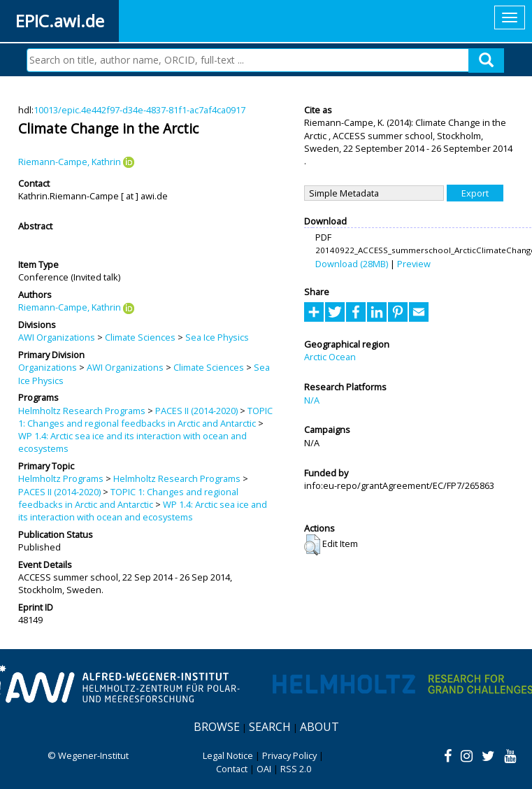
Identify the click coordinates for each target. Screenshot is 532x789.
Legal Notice (228, 755)
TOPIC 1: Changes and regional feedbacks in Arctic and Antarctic (145, 417)
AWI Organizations (57, 337)
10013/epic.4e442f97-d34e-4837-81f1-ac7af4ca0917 (139, 110)
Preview (414, 264)
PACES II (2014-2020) (196, 411)
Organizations (48, 367)
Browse (217, 727)
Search (270, 727)
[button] (312, 545)
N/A (312, 400)
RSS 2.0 (296, 769)
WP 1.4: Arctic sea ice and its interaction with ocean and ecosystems (143, 511)
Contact (232, 769)
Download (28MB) (352, 264)
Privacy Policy (289, 755)
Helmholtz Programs (61, 478)
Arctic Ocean (330, 357)
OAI (264, 769)
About (319, 727)
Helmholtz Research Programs (82, 411)
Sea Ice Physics (217, 337)
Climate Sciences (140, 337)
